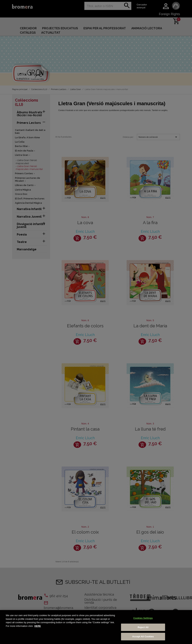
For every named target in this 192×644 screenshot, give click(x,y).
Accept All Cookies (143, 636)
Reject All (143, 627)
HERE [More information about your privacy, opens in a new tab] (38, 626)
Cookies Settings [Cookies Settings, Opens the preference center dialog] (143, 618)
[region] (96, 627)
